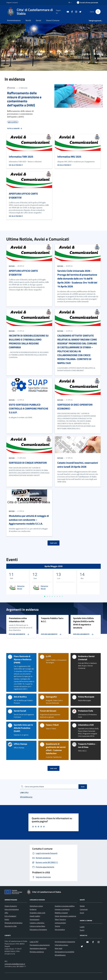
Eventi (82, 930)
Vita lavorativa (60, 929)
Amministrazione (14, 20)
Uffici (6, 913)
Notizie (82, 906)
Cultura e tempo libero (37, 926)
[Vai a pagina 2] (47, 596)
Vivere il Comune (53, 20)
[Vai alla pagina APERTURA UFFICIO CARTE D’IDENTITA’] (16, 216)
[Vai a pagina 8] (62, 596)
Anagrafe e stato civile (37, 913)
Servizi (38, 20)
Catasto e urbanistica (37, 923)
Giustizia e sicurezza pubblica (65, 906)
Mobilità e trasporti (61, 913)
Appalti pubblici (35, 916)
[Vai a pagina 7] (60, 596)
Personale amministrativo (13, 923)
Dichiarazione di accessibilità (64, 952)
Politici (7, 919)
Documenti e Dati (11, 926)
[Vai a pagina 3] (50, 596)
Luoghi (82, 927)
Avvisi (82, 913)
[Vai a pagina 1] (45, 596)
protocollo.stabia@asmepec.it (15, 964)
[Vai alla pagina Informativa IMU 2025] (64, 165)
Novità (28, 20)
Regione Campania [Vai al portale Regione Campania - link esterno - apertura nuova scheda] (12, 2)
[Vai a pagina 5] (55, 596)
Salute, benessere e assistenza (65, 916)
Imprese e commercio (62, 909)
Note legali (59, 948)
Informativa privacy (61, 945)
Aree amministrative (12, 909)
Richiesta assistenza (37, 952)
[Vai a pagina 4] (52, 596)
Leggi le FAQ (34, 942)
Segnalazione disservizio (38, 948)
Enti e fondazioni (10, 916)
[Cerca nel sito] (98, 12)
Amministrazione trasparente (65, 942)
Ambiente (33, 909)
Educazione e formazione (38, 929)
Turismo (57, 926)
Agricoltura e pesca (36, 906)
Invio (83, 787)
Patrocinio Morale (21, 587)
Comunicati (84, 909)
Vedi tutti (53, 543)
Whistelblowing (60, 955)
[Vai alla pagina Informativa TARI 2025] (16, 165)
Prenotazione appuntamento (40, 945)
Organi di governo (11, 906)
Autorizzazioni (34, 919)
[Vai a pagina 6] (57, 596)
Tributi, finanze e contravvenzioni (60, 921)
